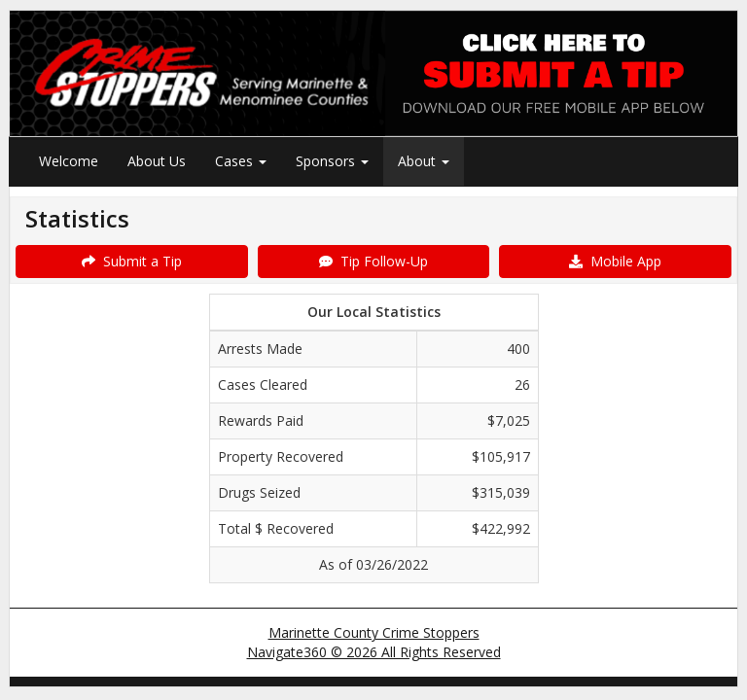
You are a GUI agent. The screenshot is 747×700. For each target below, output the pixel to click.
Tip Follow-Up (373, 261)
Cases (241, 161)
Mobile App (615, 261)
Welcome (69, 161)
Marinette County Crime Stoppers (374, 632)
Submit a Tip (132, 261)
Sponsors (332, 161)
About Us (157, 161)
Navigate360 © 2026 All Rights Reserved (374, 652)
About (424, 161)
